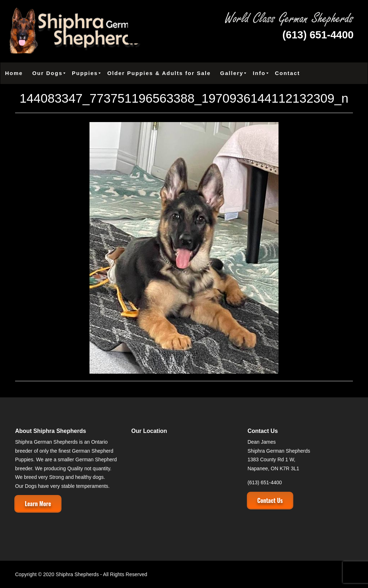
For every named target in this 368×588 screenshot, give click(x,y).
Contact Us (270, 500)
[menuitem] (14, 73)
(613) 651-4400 (318, 35)
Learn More (38, 504)
